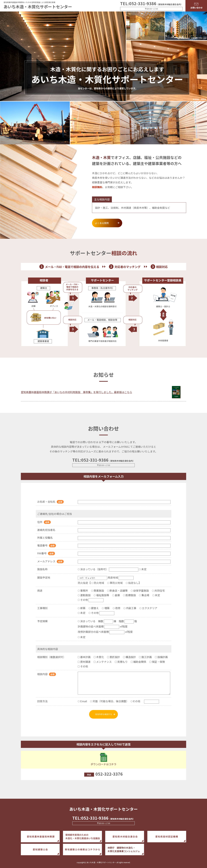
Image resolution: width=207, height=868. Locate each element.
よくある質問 (103, 223)
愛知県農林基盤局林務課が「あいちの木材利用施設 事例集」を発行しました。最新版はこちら (76, 392)
